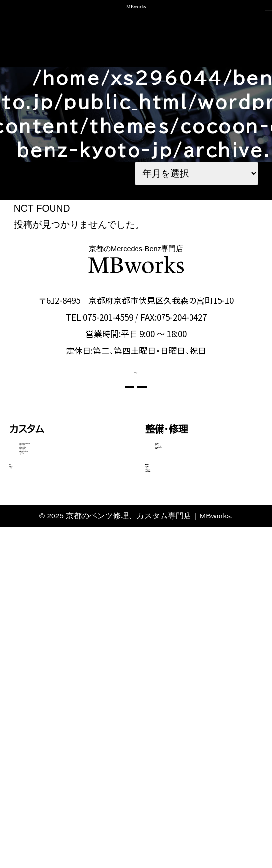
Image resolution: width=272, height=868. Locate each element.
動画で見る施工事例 (54, 633)
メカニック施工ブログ (190, 767)
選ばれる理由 (173, 679)
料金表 (31, 651)
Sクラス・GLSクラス (52, 568)
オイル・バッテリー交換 (192, 520)
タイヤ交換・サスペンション (199, 538)
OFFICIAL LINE (186, 417)
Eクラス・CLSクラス (52, 533)
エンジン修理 (177, 485)
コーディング (36, 701)
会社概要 (164, 723)
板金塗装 (171, 503)
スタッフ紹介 (171, 701)
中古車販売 (33, 723)
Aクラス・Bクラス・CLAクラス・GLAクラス (69, 491)
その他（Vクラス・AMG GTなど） (68, 609)
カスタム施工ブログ (186, 745)
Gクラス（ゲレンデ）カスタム (64, 586)
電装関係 (171, 555)
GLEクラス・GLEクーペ (57, 550)
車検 (19, 679)
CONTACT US (85, 417)
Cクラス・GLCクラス (52, 515)
